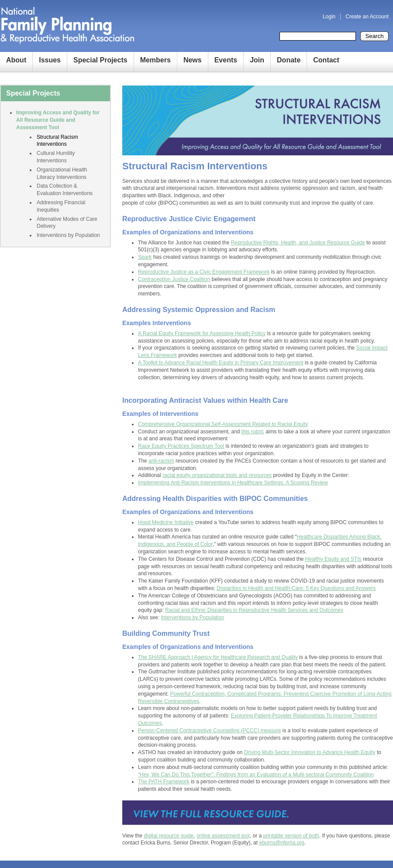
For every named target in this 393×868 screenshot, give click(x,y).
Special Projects (100, 60)
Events (226, 60)
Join (257, 60)
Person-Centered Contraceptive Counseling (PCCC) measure (209, 731)
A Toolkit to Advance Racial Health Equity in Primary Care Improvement (221, 363)
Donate (289, 60)
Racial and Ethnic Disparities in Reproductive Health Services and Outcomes (254, 610)
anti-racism (161, 461)
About (16, 60)
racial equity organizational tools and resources (217, 475)
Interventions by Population (193, 618)
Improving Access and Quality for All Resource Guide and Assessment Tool (58, 120)
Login (329, 17)
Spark (145, 257)
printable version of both (291, 836)
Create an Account (367, 17)
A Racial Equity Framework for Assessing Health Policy (202, 333)
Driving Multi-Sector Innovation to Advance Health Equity (310, 752)
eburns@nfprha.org (282, 843)
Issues (50, 60)
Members (155, 60)
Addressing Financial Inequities (61, 206)
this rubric (253, 432)
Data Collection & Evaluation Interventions (65, 190)
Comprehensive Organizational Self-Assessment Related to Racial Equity (223, 424)
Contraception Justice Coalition (174, 279)
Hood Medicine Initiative (166, 522)
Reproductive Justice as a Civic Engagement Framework (204, 272)
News (193, 60)
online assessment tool (223, 836)
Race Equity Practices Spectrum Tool (181, 446)
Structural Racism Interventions (57, 141)
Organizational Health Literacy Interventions (62, 173)
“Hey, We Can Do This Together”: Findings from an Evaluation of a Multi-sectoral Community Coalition (256, 775)
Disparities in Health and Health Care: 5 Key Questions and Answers (296, 588)
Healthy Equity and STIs (333, 559)
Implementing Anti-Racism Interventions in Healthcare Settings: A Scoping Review (233, 483)
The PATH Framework (164, 782)
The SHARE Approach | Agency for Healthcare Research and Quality (218, 657)
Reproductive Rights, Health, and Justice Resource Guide (298, 243)
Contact (326, 60)
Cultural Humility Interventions (56, 157)
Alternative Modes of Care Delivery (67, 223)
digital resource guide (169, 836)
